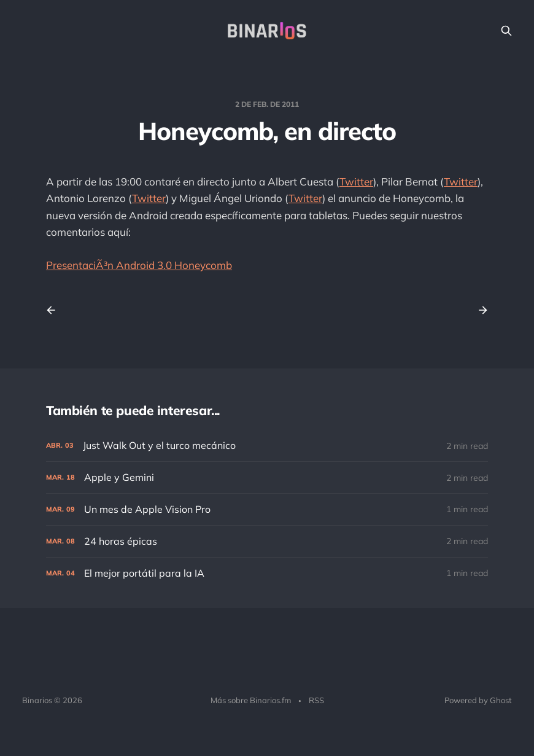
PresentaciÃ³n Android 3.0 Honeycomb (139, 265)
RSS (316, 700)
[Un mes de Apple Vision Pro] (267, 509)
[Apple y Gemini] (267, 477)
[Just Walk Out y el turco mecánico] (267, 446)
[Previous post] (55, 310)
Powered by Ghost (478, 700)
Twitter (356, 181)
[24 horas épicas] (267, 541)
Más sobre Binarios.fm (251, 700)
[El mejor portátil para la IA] (267, 573)
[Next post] (479, 310)
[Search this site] (506, 31)
